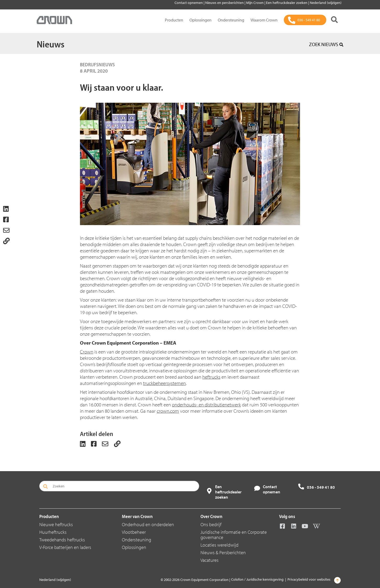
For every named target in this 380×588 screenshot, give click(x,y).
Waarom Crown (264, 20)
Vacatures (210, 560)
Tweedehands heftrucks (62, 540)
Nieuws (51, 44)
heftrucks (211, 377)
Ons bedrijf (211, 524)
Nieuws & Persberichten (223, 552)
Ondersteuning (231, 20)
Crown (87, 352)
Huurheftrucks (53, 532)
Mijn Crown (255, 3)
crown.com (168, 411)
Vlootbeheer (134, 532)
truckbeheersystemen (164, 383)
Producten (174, 20)
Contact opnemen (189, 3)
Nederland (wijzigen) (326, 3)
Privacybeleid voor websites (309, 579)
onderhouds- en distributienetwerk (206, 405)
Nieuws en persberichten (225, 3)
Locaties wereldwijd (219, 545)
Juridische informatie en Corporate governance (234, 535)
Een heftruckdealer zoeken (287, 3)
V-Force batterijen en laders (65, 547)
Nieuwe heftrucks (56, 524)
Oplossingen (200, 20)
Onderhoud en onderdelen (148, 524)
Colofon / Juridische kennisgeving (257, 579)
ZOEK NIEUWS (326, 44)
